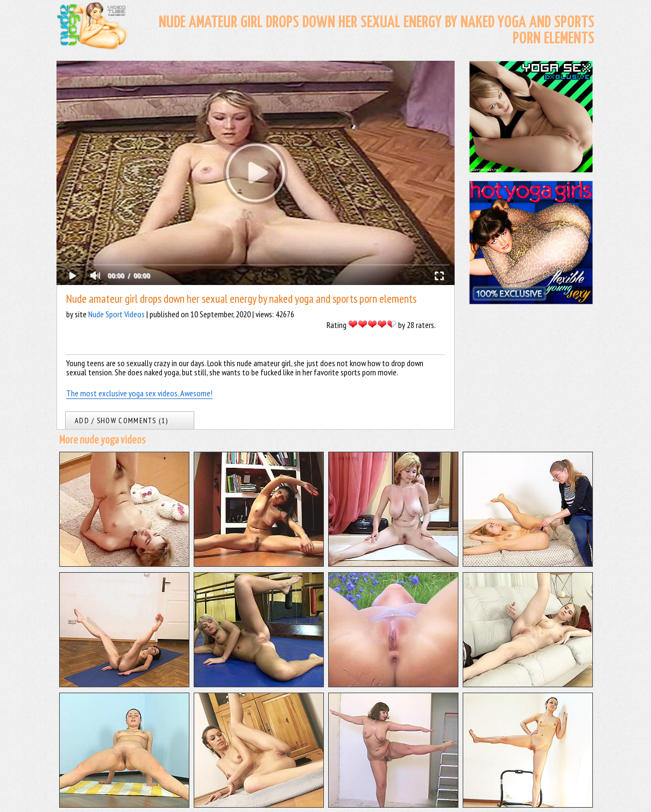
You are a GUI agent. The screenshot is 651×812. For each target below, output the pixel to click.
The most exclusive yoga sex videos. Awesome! (139, 393)
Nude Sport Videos (116, 314)
